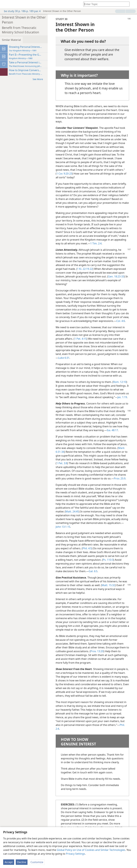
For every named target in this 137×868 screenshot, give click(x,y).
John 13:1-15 (63, 527)
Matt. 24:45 (72, 511)
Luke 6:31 (64, 358)
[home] (5, 4)
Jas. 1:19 (122, 397)
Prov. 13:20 (97, 651)
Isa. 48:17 (112, 430)
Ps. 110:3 (108, 560)
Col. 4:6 (121, 321)
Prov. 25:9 (120, 478)
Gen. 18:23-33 (116, 276)
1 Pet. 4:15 (80, 339)
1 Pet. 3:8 (62, 463)
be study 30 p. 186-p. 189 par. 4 (21, 11)
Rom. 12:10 (120, 382)
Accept (9, 862)
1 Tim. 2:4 (96, 243)
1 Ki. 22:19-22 (85, 269)
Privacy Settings (75, 854)
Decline (22, 862)
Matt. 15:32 (108, 585)
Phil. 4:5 (87, 548)
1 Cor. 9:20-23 (64, 174)
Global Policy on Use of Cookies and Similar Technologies (91, 850)
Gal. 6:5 (93, 571)
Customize (37, 862)
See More (39, 79)
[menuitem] (5, 4)
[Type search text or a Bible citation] (105, 4)
